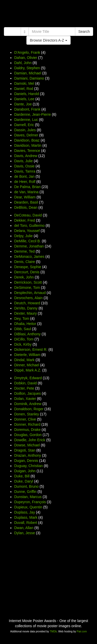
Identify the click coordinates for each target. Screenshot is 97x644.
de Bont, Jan (24, 176)
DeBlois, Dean (26, 207)
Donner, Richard (27, 424)
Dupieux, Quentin (28, 507)
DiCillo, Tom (24, 339)
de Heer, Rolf (25, 182)
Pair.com (82, 631)
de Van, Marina (26, 192)
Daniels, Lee (24, 99)
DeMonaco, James (29, 257)
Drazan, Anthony (28, 455)
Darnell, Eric (24, 125)
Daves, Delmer (26, 135)
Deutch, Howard (27, 303)
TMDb (53, 631)
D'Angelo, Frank (27, 52)
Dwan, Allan (24, 528)
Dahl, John (23, 63)
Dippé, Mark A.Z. (28, 370)
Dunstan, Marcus (28, 497)
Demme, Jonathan (29, 246)
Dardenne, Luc (26, 120)
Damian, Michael (28, 73)
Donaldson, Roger (29, 409)
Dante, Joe (23, 104)
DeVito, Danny (26, 308)
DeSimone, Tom (27, 288)
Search (84, 32)
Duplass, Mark (26, 517)
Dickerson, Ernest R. (31, 350)
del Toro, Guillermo (29, 226)
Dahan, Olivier (26, 58)
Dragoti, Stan (25, 450)
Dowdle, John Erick (30, 440)
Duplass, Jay (25, 512)
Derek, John (24, 277)
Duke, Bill (22, 476)
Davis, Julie (24, 161)
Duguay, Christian (28, 466)
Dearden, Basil (26, 202)
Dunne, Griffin (25, 492)
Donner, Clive (25, 419)
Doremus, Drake (27, 430)
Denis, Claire (25, 262)
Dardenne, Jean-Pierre (33, 114)
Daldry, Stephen (27, 68)
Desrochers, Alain (28, 298)
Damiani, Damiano (29, 78)
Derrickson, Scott (28, 282)
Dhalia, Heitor (25, 324)
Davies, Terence (27, 151)
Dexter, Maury (25, 313)
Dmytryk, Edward (28, 378)
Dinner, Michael (27, 365)
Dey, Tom (22, 319)
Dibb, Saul (23, 329)
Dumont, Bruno (26, 486)
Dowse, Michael (27, 445)
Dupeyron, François (30, 502)
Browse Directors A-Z (48, 40)
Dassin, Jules (25, 130)
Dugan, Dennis (26, 461)
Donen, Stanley (27, 414)
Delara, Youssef (27, 231)
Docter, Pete (24, 388)
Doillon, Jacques (28, 393)
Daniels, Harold (27, 94)
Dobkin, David (25, 383)
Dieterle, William (27, 355)
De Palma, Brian (27, 187)
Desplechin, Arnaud (30, 293)
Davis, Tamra (25, 171)
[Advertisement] (48, 14)
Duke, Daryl (24, 481)
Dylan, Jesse (25, 533)
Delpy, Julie (23, 236)
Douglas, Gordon (28, 435)
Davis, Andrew (26, 156)
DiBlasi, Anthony (27, 334)
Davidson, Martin (28, 145)
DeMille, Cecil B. (28, 241)
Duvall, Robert (26, 523)
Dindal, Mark (24, 360)
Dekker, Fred (25, 220)
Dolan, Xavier (25, 399)
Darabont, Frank (27, 109)
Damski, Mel (24, 83)
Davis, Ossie (24, 166)
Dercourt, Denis (27, 272)
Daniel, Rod (24, 89)
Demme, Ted (24, 251)
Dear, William (25, 197)
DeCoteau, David (28, 215)
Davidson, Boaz (27, 140)
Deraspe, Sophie (28, 267)
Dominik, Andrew (28, 404)
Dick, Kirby (23, 344)
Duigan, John (25, 471)
